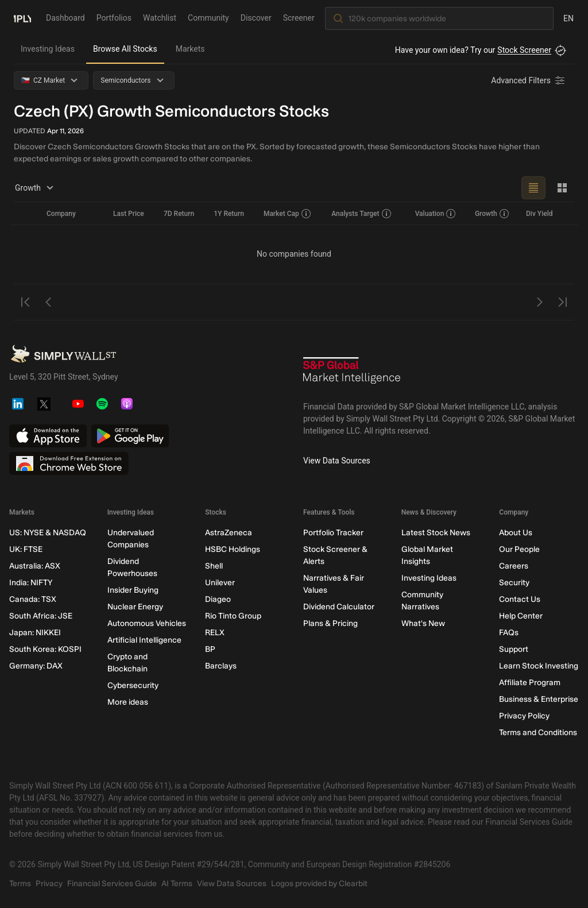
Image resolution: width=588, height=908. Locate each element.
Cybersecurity (133, 685)
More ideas (128, 702)
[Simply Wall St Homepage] (22, 18)
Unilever (220, 583)
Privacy (49, 884)
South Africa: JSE (41, 616)
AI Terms (177, 884)
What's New (423, 623)
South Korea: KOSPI (45, 649)
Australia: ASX (35, 566)
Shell (214, 566)
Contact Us (520, 599)
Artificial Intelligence (144, 640)
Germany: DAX (36, 666)
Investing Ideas (48, 49)
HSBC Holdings (233, 549)
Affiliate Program (530, 683)
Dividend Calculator (339, 607)
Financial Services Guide (112, 884)
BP (210, 649)
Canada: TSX (33, 599)
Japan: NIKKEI (35, 633)
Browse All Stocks (125, 49)
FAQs (509, 633)
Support (514, 649)
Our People (519, 549)
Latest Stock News (436, 533)
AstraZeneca (229, 533)
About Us (516, 533)
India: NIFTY (31, 583)
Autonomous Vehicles (147, 623)
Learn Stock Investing (539, 666)
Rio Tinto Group (233, 616)
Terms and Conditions (538, 733)
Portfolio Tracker (333, 533)
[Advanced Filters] (529, 80)
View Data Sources (337, 461)
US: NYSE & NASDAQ (48, 533)
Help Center (521, 616)
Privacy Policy (524, 716)
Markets (190, 49)
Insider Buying (133, 590)
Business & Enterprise (539, 699)
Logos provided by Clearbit (319, 884)
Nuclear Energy (135, 607)
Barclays (221, 666)
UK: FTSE (26, 549)
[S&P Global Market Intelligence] (352, 374)
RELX (215, 633)
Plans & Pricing (330, 623)
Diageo (218, 599)
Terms (20, 884)
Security (514, 583)
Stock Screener (524, 50)
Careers (514, 566)
